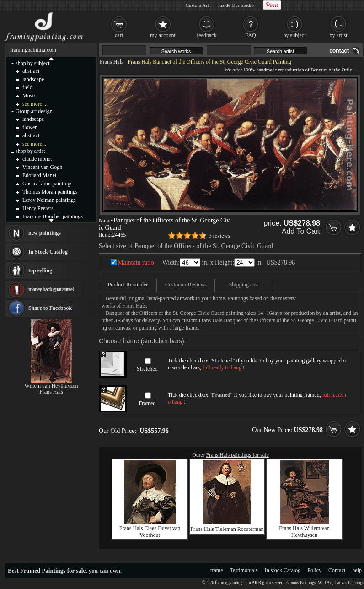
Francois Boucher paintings (53, 216)
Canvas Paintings (349, 583)
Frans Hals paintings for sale (238, 455)
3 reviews (219, 236)
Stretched (147, 369)
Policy (314, 570)
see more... (34, 104)
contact (339, 51)
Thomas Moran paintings (50, 192)
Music (29, 96)
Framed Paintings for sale (53, 570)
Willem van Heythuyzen (51, 386)
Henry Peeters (38, 208)
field (27, 87)
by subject (295, 35)
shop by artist (30, 151)
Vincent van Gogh (42, 167)
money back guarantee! (51, 289)
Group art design (34, 111)
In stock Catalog (283, 570)
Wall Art (325, 583)
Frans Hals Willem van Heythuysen (304, 532)
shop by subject (33, 63)
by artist (339, 35)
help (357, 570)
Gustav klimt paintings (47, 184)
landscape (33, 79)
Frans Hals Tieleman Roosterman (227, 529)
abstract (31, 71)
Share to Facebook (50, 308)
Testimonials (244, 570)
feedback (206, 35)
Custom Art (197, 5)
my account (163, 35)
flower (29, 127)
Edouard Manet (39, 175)
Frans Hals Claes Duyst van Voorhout (150, 532)
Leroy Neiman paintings (49, 200)
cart (119, 35)
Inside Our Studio (236, 5)
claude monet (37, 159)
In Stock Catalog (48, 252)
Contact (337, 570)
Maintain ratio (136, 262)
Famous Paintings (301, 583)
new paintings (45, 233)
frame (217, 570)
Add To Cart (301, 231)
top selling (40, 270)
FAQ (250, 35)
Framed (147, 403)
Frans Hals (112, 62)
